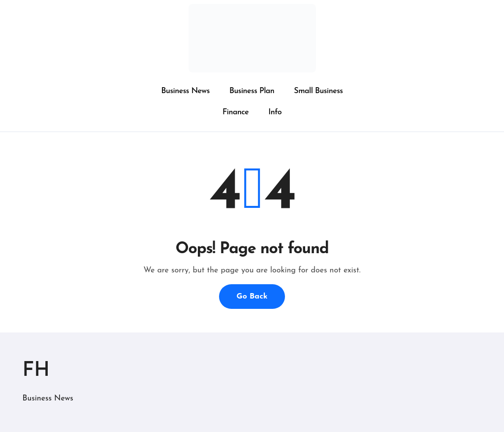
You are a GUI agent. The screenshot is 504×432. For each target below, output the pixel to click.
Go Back (252, 297)
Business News (186, 91)
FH (36, 371)
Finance (236, 112)
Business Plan (252, 91)
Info (275, 112)
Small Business (318, 91)
